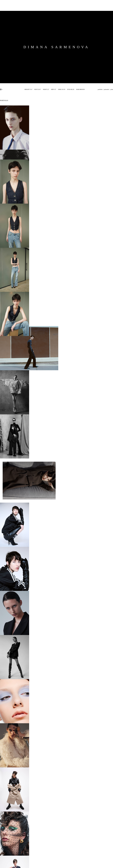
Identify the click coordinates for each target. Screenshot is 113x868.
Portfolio (100, 89)
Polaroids (106, 89)
